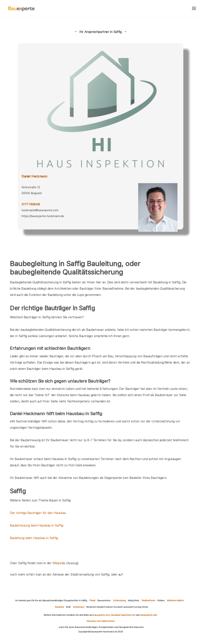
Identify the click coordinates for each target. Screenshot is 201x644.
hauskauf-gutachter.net (123, 615)
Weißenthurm (148, 600)
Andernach (79, 607)
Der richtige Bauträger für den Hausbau (38, 513)
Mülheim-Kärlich (175, 600)
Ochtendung (119, 600)
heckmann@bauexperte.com (40, 210)
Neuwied (59, 607)
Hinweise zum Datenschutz (100, 621)
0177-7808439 (31, 204)
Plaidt (92, 600)
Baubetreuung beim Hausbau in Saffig (37, 525)
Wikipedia (59, 563)
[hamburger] (194, 9)
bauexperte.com (101, 615)
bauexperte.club (149, 615)
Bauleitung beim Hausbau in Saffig (34, 538)
